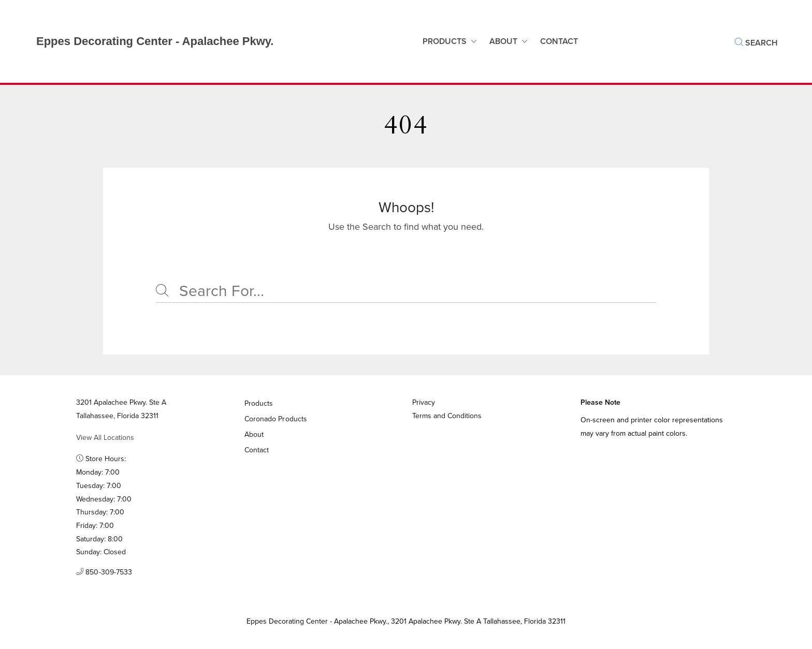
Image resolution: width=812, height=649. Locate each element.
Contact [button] (559, 41)
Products (445, 41)
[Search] (406, 291)
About (503, 41)
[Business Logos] (144, 41)
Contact (257, 450)
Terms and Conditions (447, 416)
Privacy (424, 402)
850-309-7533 (104, 572)
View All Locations (105, 438)
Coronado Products (276, 419)
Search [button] (756, 43)
